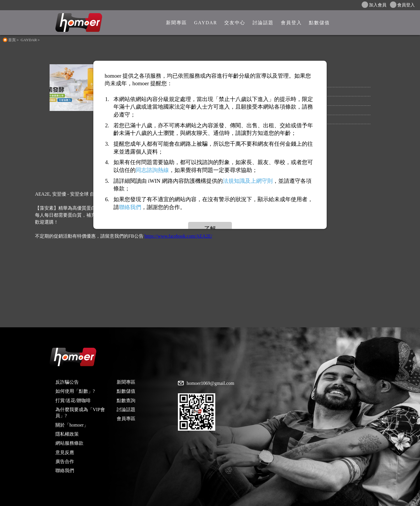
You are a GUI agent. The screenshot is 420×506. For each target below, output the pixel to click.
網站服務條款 (69, 443)
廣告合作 (65, 461)
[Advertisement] (210, 286)
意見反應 (65, 452)
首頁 (12, 40)
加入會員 (374, 5)
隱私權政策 (67, 434)
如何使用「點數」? (75, 391)
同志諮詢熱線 (152, 170)
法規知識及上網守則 (248, 181)
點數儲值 (126, 391)
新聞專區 (126, 382)
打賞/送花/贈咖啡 (73, 400)
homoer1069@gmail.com (211, 383)
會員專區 (126, 419)
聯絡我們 (65, 471)
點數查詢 (126, 400)
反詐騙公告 (67, 382)
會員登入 (402, 5)
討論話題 (126, 410)
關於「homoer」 (72, 425)
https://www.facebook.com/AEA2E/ (178, 236)
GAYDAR (29, 40)
